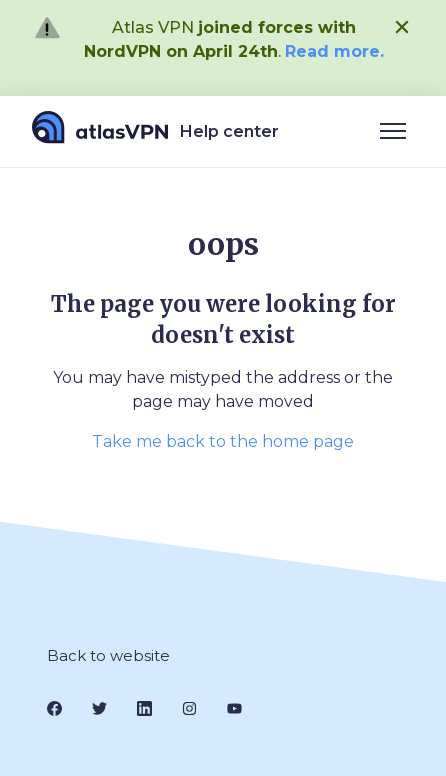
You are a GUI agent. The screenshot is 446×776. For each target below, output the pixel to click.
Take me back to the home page (223, 441)
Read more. (334, 51)
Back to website (108, 655)
